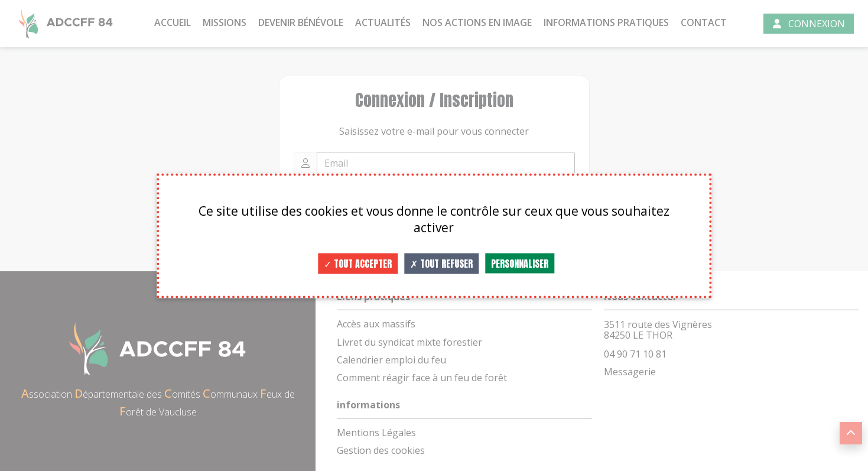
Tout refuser (441, 263)
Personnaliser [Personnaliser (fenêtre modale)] (520, 263)
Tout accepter (358, 263)
